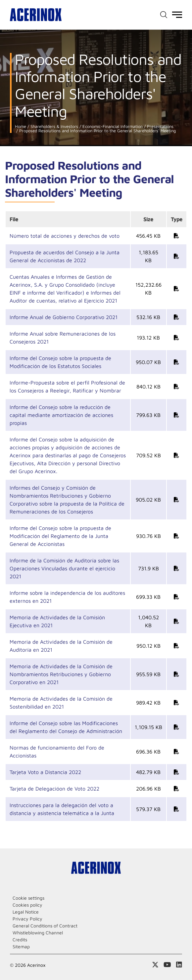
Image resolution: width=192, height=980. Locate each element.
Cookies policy (27, 905)
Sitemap (21, 946)
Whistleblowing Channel (38, 933)
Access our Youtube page (167, 965)
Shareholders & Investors (54, 126)
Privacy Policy (27, 919)
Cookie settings (28, 898)
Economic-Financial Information (112, 126)
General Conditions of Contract (45, 926)
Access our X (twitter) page (155, 965)
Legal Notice (26, 912)
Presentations (160, 126)
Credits (20, 939)
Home (21, 126)
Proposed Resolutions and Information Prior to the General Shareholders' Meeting (97, 131)
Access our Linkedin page (179, 965)
